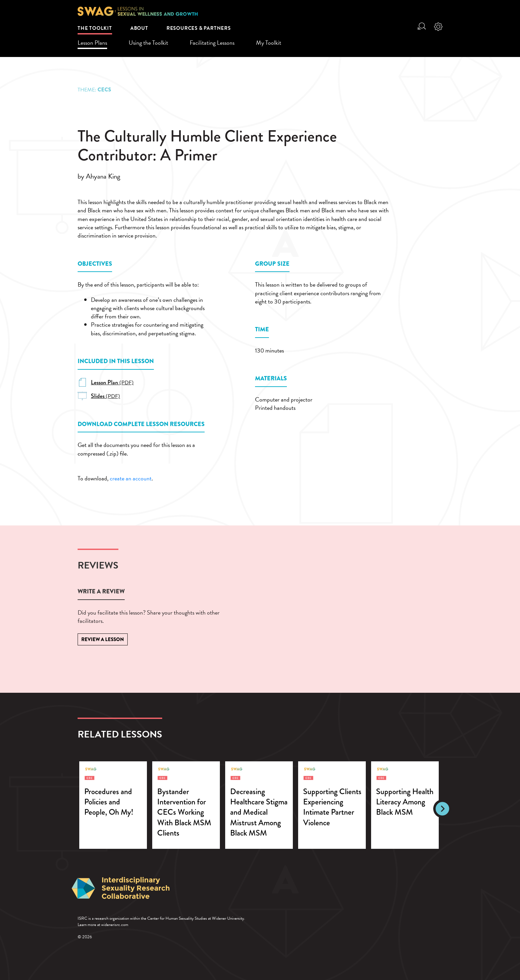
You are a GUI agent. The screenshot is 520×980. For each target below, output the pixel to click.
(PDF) (112, 383)
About (139, 28)
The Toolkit (95, 28)
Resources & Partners (199, 28)
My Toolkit (269, 43)
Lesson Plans (92, 43)
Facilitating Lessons (212, 43)
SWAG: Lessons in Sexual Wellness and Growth (138, 11)
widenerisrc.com (115, 925)
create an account (131, 478)
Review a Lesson (103, 639)
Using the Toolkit (148, 43)
